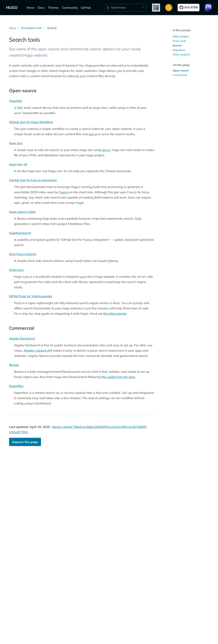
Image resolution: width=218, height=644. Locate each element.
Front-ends (179, 41)
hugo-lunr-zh (18, 164)
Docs (41, 8)
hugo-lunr (16, 143)
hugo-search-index (22, 212)
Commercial (180, 75)
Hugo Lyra (16, 270)
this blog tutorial (115, 314)
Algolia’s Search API (38, 350)
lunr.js (93, 134)
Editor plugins (181, 36)
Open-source (181, 71)
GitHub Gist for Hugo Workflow (31, 122)
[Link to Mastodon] (208, 8)
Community (70, 8)
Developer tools (31, 28)
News (31, 8)
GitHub (86, 8)
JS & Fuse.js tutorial (23, 254)
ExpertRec (16, 386)
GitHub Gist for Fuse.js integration (33, 180)
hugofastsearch (20, 233)
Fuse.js (64, 192)
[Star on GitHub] (189, 8)
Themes (53, 8)
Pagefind (15, 101)
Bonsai (14, 365)
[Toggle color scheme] (169, 8)
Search (177, 45)
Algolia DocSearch (22, 338)
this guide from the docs (118, 377)
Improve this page (25, 442)
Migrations (179, 50)
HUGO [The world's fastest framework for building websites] (12, 7)
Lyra (83, 277)
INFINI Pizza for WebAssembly (31, 296)
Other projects (181, 54)
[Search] (125, 8)
